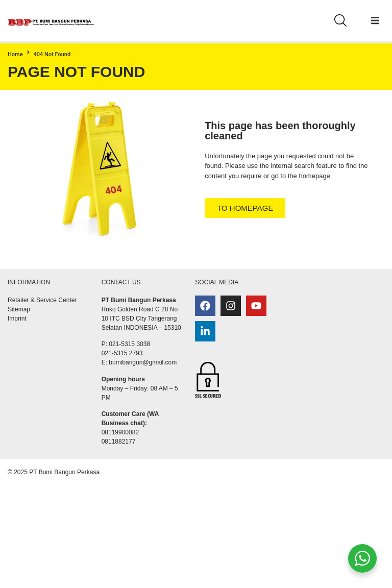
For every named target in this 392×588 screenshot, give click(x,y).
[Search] (340, 20)
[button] (375, 20)
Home (15, 54)
